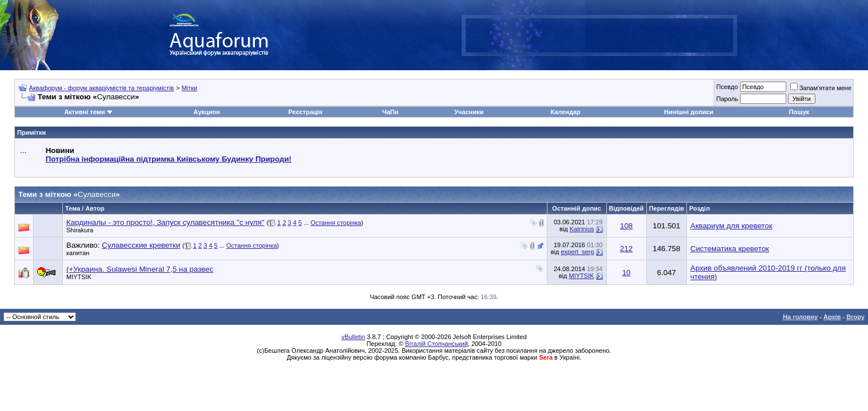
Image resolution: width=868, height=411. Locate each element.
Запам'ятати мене (821, 88)
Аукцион (206, 112)
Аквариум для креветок (731, 226)
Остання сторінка (336, 223)
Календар (565, 112)
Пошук (799, 112)
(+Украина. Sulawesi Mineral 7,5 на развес (140, 269)
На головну (800, 317)
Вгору (855, 317)
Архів (832, 317)
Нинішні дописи (689, 112)
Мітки (190, 88)
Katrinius (582, 229)
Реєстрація (305, 112)
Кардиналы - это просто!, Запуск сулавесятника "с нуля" (165, 222)
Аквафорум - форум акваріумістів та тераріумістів (102, 88)
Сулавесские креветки (141, 245)
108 (626, 226)
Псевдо (727, 87)
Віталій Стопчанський (437, 344)
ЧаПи (391, 112)
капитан (78, 253)
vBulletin (353, 337)
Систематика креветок (730, 249)
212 (626, 249)
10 (627, 273)
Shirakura (80, 230)
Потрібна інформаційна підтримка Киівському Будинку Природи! (169, 159)
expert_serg (577, 252)
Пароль (727, 99)
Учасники (469, 112)
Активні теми (84, 112)
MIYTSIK (79, 277)
